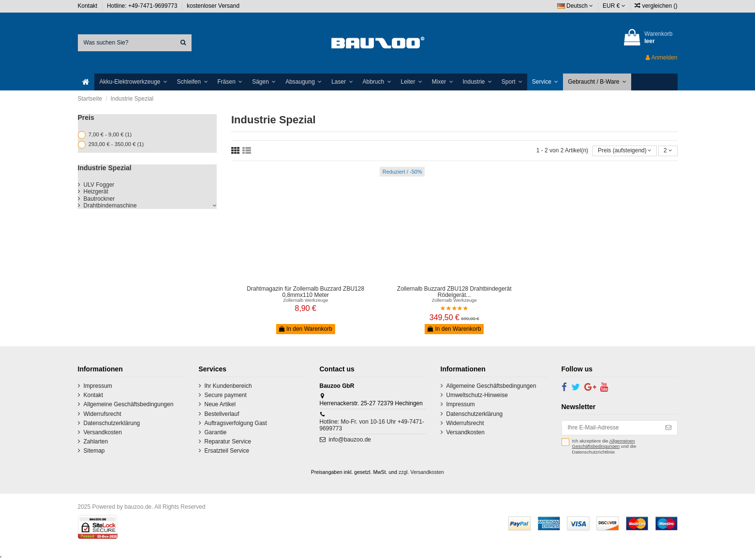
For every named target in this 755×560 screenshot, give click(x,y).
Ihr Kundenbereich (228, 386)
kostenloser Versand (213, 6)
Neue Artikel (220, 404)
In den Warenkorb (306, 329)
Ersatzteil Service (227, 451)
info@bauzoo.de (350, 440)
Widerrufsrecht (103, 414)
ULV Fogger (99, 185)
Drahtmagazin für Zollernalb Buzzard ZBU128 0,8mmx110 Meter (305, 292)
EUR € (614, 6)
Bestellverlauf (222, 414)
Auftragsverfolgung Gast (236, 423)
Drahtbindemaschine (110, 206)
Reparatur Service (228, 442)
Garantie (216, 432)
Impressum (98, 386)
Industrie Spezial (105, 168)
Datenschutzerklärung (112, 423)
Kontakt (89, 6)
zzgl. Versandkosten (421, 472)
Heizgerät (96, 192)
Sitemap (94, 451)
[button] (133, 82)
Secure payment (226, 395)
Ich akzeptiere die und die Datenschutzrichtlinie (604, 446)
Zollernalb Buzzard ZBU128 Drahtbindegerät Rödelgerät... (454, 292)
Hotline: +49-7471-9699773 (143, 6)
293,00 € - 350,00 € (116, 144)
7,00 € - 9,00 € (110, 134)
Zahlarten (96, 442)
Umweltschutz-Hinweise (477, 395)
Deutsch (575, 6)
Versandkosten (103, 432)
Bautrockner (99, 199)
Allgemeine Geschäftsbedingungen (129, 404)
